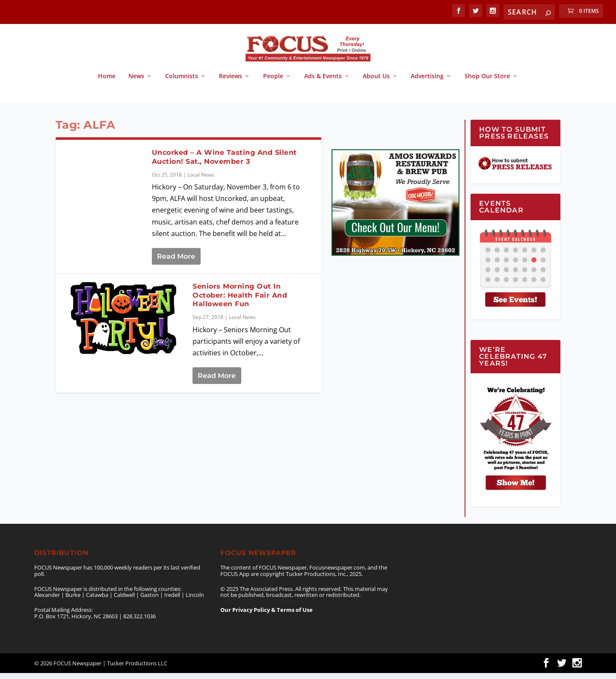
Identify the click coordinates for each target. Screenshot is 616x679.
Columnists (182, 82)
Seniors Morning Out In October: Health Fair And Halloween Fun (240, 301)
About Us (376, 82)
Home (107, 82)
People (273, 82)
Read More (176, 262)
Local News (201, 181)
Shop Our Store (487, 82)
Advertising (427, 82)
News (136, 82)
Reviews (231, 82)
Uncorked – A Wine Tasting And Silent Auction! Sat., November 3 (224, 163)
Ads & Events (323, 82)
